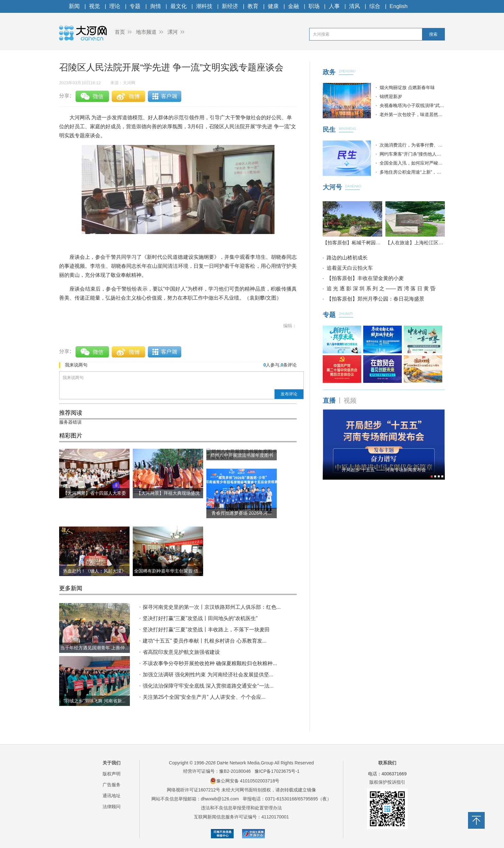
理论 (115, 6)
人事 (334, 6)
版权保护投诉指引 (387, 782)
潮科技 (204, 6)
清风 (355, 6)
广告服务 (112, 785)
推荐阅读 (71, 413)
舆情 (156, 6)
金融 (293, 6)
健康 (273, 6)
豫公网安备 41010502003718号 (245, 781)
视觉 (94, 6)
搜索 (433, 34)
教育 (253, 6)
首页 (120, 32)
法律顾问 (112, 807)
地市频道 (146, 32)
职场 (314, 6)
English (399, 6)
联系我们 (387, 763)
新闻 (74, 6)
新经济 (230, 6)
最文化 (179, 6)
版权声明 (112, 774)
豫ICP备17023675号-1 (277, 771)
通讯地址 (112, 796)
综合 (375, 6)
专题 (135, 6)
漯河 (173, 32)
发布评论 (289, 394)
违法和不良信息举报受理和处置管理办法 (241, 808)
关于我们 (112, 763)
